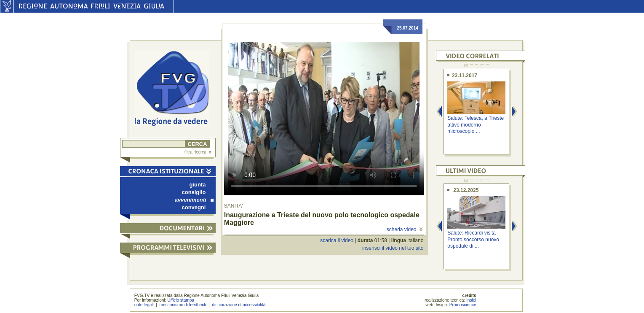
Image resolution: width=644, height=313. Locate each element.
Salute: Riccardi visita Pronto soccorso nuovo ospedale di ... (473, 239)
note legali (144, 305)
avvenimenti (194, 200)
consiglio (194, 192)
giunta (198, 185)
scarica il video (337, 240)
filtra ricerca (198, 152)
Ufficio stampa (181, 300)
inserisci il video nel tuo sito (393, 248)
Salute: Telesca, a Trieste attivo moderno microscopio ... (476, 125)
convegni (194, 207)
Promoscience (463, 305)
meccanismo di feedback (183, 305)
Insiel (471, 300)
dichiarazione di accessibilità (239, 305)
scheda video (405, 229)
